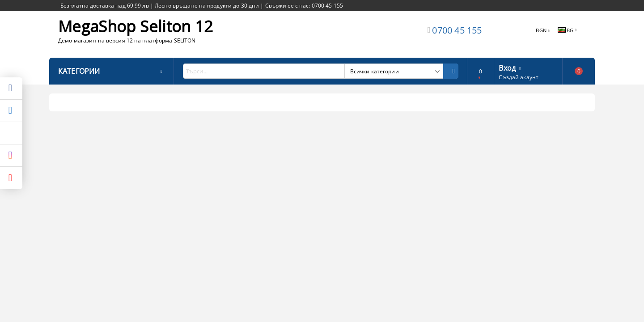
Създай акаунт (519, 77)
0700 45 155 (457, 30)
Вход (507, 67)
